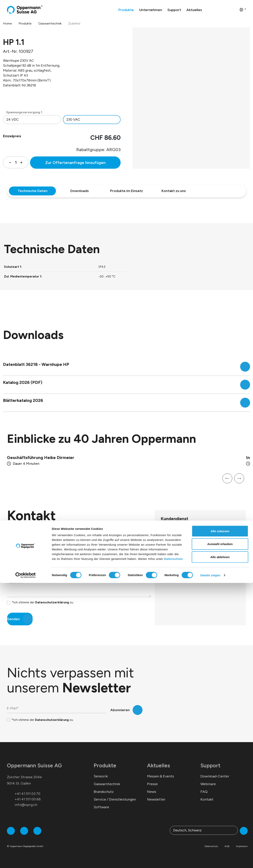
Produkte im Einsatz (126, 191)
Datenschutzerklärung (52, 602)
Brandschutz (104, 792)
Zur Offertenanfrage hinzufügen (75, 163)
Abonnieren (120, 710)
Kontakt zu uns (174, 191)
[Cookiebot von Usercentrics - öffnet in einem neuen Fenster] (26, 860)
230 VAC (73, 119)
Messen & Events (160, 776)
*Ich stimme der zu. (43, 602)
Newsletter (156, 799)
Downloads (80, 191)
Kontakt (207, 799)
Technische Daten (33, 191)
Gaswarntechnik (107, 784)
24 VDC (13, 119)
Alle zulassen (220, 816)
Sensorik (101, 776)
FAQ (204, 792)
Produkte (105, 765)
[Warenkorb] (235, 9)
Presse (152, 784)
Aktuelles (159, 765)
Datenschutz (173, 844)
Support (210, 765)
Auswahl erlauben (220, 829)
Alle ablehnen (220, 842)
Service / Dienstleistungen (115, 799)
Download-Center (215, 776)
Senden (13, 619)
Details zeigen (210, 860)
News (152, 792)
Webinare (208, 784)
